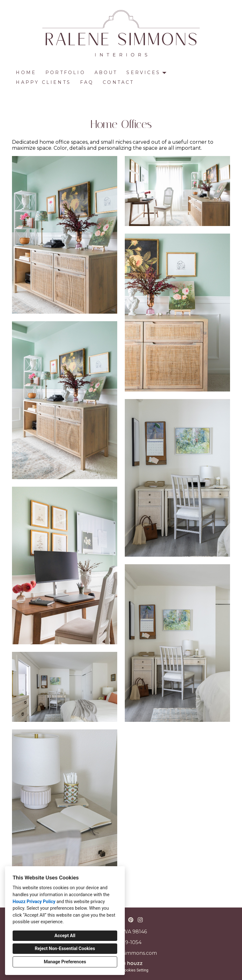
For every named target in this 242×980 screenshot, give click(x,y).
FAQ (87, 82)
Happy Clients (43, 82)
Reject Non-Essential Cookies (65, 949)
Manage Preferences (65, 962)
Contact (118, 82)
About (106, 72)
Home (26, 72)
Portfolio (65, 72)
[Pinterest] (131, 920)
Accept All (65, 936)
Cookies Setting (135, 970)
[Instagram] (140, 920)
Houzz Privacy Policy (34, 902)
